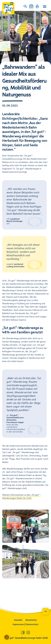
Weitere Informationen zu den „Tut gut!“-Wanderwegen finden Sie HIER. (21, 496)
